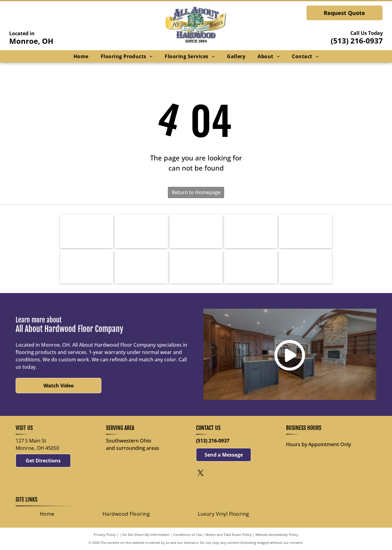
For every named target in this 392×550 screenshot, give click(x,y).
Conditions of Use (188, 535)
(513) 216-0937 (357, 41)
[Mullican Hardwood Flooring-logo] (251, 231)
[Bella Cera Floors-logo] (305, 231)
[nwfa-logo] (251, 267)
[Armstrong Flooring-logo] (196, 267)
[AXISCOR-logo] (141, 267)
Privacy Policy (105, 535)
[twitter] (201, 474)
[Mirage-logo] (196, 231)
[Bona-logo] (141, 231)
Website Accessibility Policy (277, 535)
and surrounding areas (133, 448)
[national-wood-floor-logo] (305, 267)
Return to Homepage (196, 192)
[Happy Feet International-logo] (87, 267)
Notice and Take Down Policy (229, 535)
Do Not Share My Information (146, 535)
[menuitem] (81, 56)
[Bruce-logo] (87, 231)
